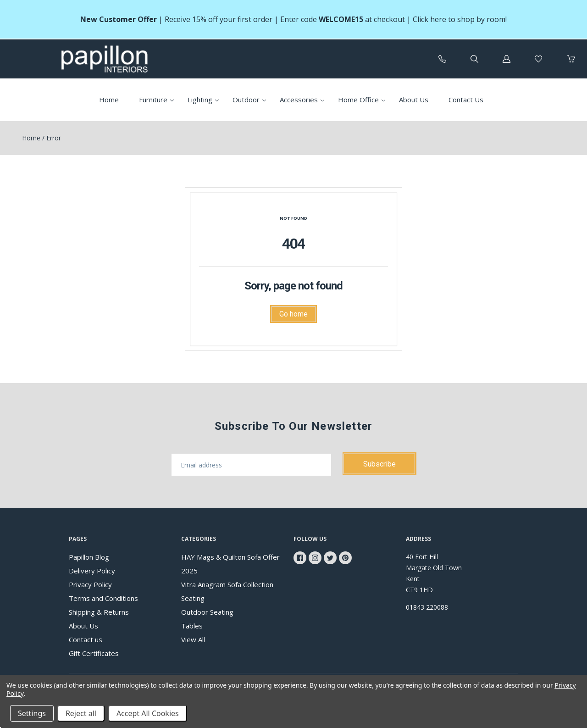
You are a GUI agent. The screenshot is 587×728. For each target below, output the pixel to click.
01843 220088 (427, 607)
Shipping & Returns (99, 612)
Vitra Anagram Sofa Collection (227, 584)
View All (193, 639)
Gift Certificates (94, 653)
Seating (193, 598)
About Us (414, 100)
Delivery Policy (92, 571)
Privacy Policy (90, 584)
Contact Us (466, 100)
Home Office (358, 100)
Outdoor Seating (207, 612)
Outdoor (246, 100)
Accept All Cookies (148, 713)
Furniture (153, 100)
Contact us (86, 639)
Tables (192, 626)
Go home (293, 314)
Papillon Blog (89, 557)
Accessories (299, 100)
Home (109, 100)
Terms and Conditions (103, 598)
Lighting (200, 100)
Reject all (81, 713)
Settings (32, 713)
